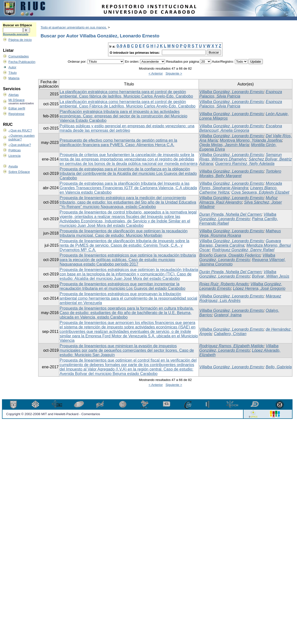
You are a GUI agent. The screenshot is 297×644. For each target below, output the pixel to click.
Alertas (13, 95)
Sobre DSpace (19, 172)
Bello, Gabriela (279, 367)
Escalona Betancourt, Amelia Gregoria (241, 128)
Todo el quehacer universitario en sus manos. (74, 27)
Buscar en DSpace (17, 25)
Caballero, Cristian (230, 334)
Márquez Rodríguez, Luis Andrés (240, 298)
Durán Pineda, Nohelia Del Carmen (230, 272)
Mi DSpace (16, 100)
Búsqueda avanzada (16, 34)
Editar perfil (17, 108)
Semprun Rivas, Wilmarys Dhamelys (240, 157)
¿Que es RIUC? (20, 130)
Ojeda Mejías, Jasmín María (224, 145)
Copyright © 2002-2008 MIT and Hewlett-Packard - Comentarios (53, 414)
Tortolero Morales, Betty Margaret (240, 174)
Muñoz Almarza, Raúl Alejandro (238, 200)
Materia (14, 78)
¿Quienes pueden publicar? (22, 137)
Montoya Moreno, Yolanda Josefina (251, 140)
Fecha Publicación (22, 62)
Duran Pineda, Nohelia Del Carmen (230, 214)
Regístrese (16, 114)
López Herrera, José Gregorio (259, 288)
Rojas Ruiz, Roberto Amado (224, 284)
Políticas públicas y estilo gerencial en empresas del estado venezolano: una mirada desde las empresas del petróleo (127, 128)
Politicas (15, 150)
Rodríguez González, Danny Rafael (243, 250)
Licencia (14, 156)
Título (12, 73)
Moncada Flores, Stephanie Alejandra (241, 186)
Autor (12, 67)
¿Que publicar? (20, 145)
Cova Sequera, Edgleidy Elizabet (260, 192)
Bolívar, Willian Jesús (271, 276)
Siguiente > (174, 73)
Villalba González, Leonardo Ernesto (231, 92)
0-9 (119, 46)
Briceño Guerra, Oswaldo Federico (230, 255)
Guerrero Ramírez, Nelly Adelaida (245, 164)
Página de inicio (20, 40)
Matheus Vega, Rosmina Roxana (240, 233)
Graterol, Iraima (228, 315)
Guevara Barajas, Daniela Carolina (240, 243)
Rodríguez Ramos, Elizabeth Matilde (231, 346)
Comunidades (19, 56)
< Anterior (156, 73)
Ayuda (13, 166)
